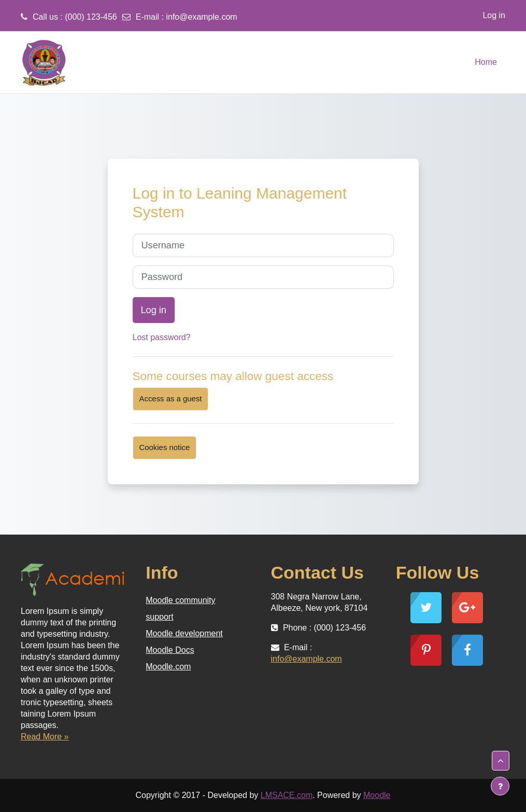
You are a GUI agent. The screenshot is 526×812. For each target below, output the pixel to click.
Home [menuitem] (486, 62)
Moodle (377, 795)
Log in (494, 15)
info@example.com (201, 17)
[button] (501, 761)
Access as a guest (171, 399)
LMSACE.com (287, 795)
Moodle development (184, 633)
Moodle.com (168, 667)
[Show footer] (500, 786)
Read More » (45, 737)
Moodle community (180, 600)
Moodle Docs (170, 650)
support (159, 617)
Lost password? (162, 337)
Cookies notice (165, 447)
